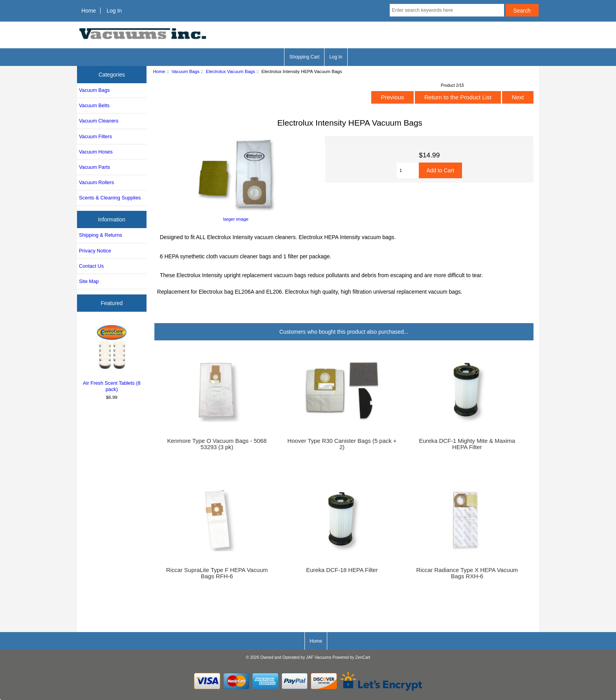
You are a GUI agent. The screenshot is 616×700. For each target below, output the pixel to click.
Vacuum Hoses (96, 152)
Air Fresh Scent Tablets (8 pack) (112, 357)
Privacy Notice (95, 251)
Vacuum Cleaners (99, 121)
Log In (114, 11)
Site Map (89, 281)
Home (89, 11)
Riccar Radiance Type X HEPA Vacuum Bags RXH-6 (467, 573)
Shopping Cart (304, 57)
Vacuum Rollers (96, 182)
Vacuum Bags (185, 71)
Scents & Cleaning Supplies (110, 198)
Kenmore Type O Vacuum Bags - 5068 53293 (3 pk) (217, 444)
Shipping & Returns (101, 235)
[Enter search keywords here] (447, 10)
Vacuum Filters (95, 136)
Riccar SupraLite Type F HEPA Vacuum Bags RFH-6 (217, 573)
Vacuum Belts (94, 105)
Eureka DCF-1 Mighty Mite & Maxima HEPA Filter (467, 444)
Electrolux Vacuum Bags (230, 71)
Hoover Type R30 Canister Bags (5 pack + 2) (342, 444)
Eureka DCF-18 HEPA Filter (342, 570)
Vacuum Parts (94, 167)
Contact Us (91, 266)
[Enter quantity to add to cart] (408, 170)
